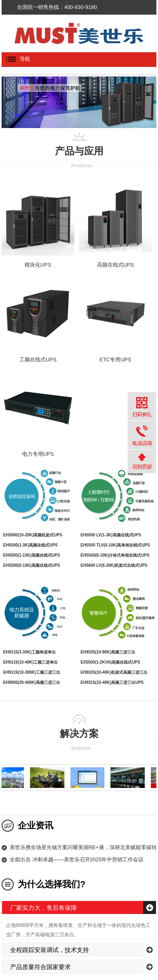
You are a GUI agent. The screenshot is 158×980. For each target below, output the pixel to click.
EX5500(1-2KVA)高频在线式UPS (110, 662)
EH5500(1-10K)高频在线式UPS (32, 555)
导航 (16, 59)
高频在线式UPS (116, 265)
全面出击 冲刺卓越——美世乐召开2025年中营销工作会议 (77, 859)
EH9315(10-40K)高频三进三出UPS (112, 682)
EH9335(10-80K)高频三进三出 (108, 652)
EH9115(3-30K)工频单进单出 (29, 652)
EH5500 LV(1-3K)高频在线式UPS (111, 535)
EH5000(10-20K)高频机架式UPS (33, 535)
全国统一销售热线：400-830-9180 (57, 7)
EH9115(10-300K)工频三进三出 (32, 672)
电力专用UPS (38, 454)
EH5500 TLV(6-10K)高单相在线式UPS (115, 545)
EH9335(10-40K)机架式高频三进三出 (114, 672)
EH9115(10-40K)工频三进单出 (31, 662)
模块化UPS (38, 265)
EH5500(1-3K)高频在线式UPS (31, 545)
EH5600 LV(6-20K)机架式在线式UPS (114, 565)
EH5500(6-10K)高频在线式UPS (32, 565)
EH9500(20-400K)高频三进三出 (32, 682)
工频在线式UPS (38, 360)
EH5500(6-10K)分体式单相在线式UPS (115, 555)
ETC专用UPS (115, 360)
